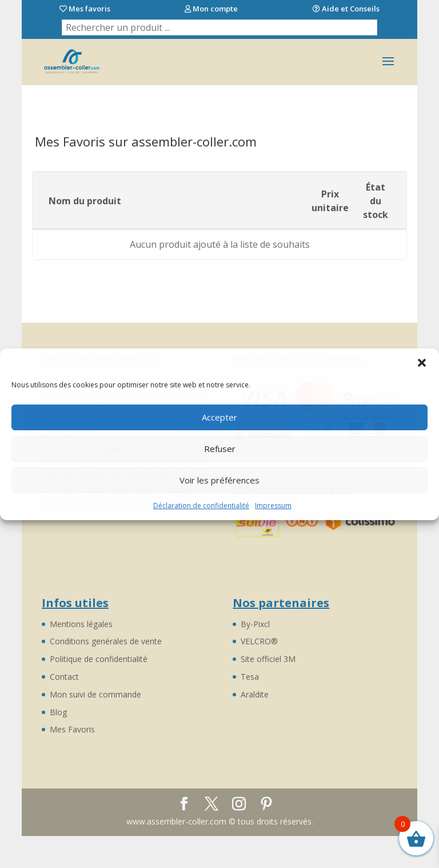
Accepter (219, 417)
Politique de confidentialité (99, 659)
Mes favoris (85, 9)
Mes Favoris (72, 729)
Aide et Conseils (346, 9)
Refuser (220, 449)
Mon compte (211, 9)
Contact (64, 677)
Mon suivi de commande (95, 694)
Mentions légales (81, 624)
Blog (58, 712)
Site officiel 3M (268, 659)
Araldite (255, 694)
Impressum (273, 506)
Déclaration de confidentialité (201, 506)
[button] (422, 363)
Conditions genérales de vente (106, 641)
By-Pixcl (255, 624)
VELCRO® (259, 641)
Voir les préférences (219, 480)
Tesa (250, 677)
